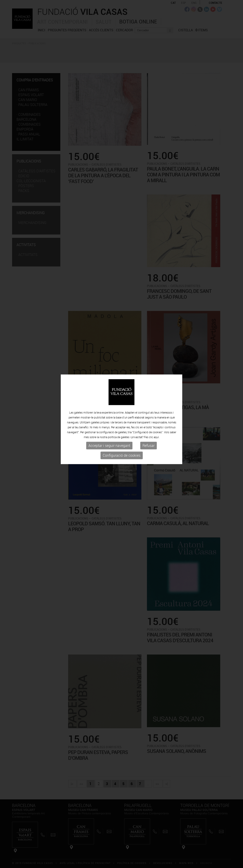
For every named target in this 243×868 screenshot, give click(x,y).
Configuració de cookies (122, 437)
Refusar (149, 428)
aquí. (157, 419)
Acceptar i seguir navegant (109, 428)
